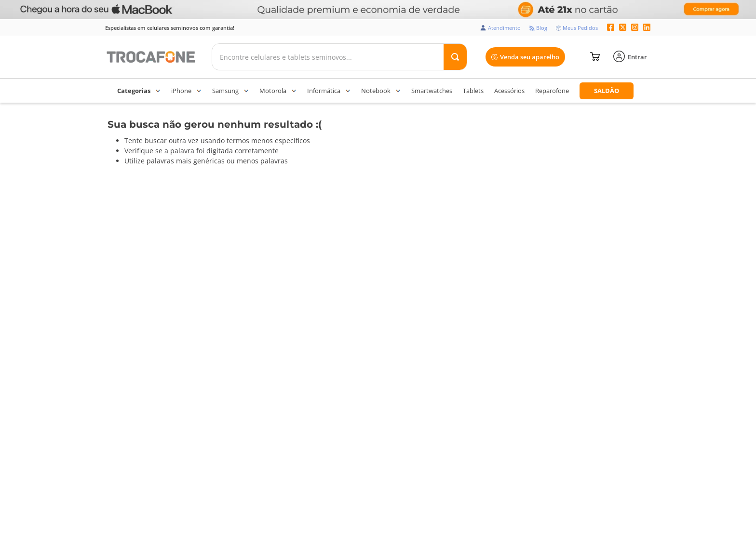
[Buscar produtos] (455, 57)
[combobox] (339, 57)
